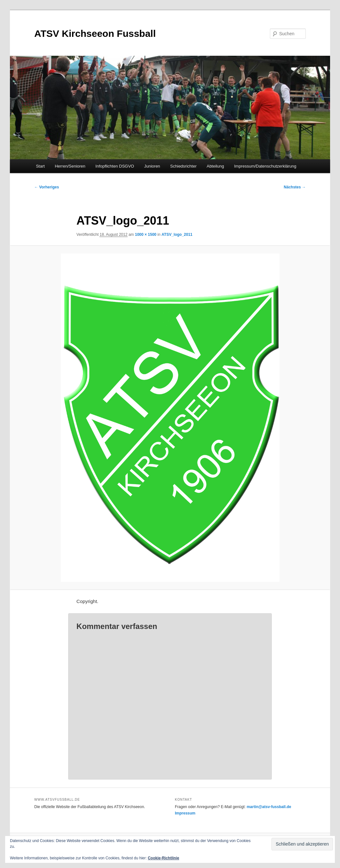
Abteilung (215, 166)
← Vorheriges (47, 187)
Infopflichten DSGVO (115, 166)
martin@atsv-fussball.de (269, 807)
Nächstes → (295, 187)
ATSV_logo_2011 (177, 235)
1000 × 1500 (146, 235)
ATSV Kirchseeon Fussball (95, 33)
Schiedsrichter (183, 166)
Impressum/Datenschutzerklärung (265, 166)
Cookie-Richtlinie (164, 858)
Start (40, 166)
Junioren (152, 166)
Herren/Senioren (70, 166)
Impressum (185, 813)
